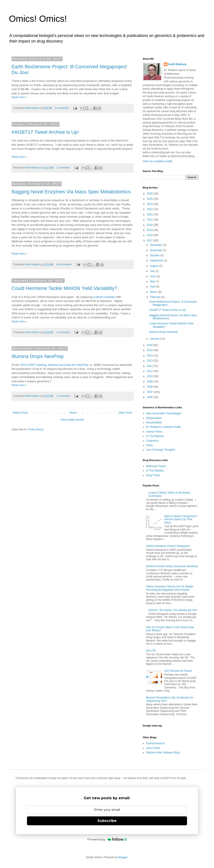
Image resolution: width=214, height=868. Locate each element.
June (153, 276)
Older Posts (125, 413)
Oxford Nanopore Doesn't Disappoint (168, 546)
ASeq (149, 445)
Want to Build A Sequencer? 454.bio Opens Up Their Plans (181, 519)
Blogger (123, 857)
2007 (150, 392)
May (153, 281)
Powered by (107, 839)
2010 (150, 376)
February (156, 297)
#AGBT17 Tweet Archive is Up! (45, 132)
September (157, 261)
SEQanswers (154, 418)
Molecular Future (156, 466)
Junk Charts (153, 748)
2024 (150, 204)
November (157, 250)
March (154, 292)
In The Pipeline (155, 436)
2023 (150, 209)
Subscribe (107, 821)
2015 (150, 350)
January (155, 339)
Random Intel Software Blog (163, 753)
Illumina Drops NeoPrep (38, 356)
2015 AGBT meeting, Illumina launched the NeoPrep (54, 365)
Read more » (19, 97)
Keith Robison (177, 64)
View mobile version (73, 420)
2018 (150, 235)
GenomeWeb (154, 423)
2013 (150, 361)
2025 (150, 199)
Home (73, 413)
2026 (150, 194)
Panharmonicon (155, 743)
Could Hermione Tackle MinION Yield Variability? (64, 288)
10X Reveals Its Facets (178, 671)
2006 (150, 397)
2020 (150, 225)
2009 (150, 382)
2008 (150, 387)
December (157, 245)
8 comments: (62, 108)
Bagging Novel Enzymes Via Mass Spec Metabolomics (71, 192)
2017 (150, 241)
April (153, 287)
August (155, 266)
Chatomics (152, 441)
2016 (150, 345)
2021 (150, 220)
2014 (150, 356)
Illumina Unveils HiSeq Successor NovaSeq (172, 566)
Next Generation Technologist (164, 413)
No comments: (65, 264)
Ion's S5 (151, 651)
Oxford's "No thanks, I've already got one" (173, 610)
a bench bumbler (104, 297)
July (153, 271)
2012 (150, 366)
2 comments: (64, 168)
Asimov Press (154, 432)
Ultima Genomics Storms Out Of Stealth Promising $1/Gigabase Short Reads (170, 588)
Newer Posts (20, 413)
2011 (150, 371)
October (155, 255)
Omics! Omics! (38, 19)
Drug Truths (153, 475)
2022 (150, 214)
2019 (150, 230)
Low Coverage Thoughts (161, 450)
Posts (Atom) (36, 429)
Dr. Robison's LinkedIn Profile (164, 427)
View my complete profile (157, 161)
